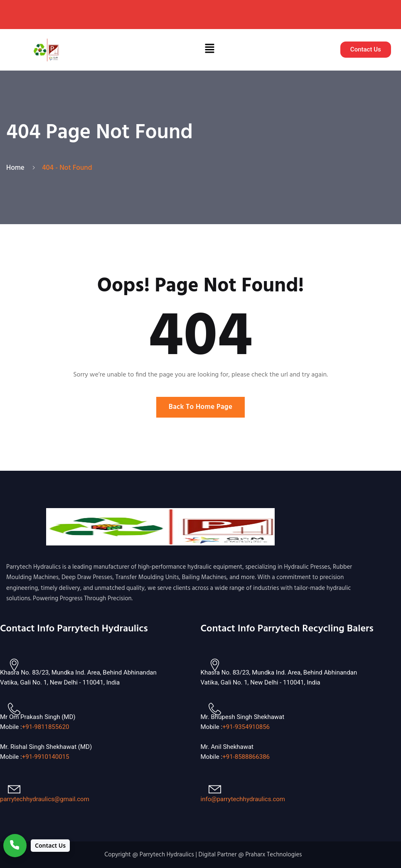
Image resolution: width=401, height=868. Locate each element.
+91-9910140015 (46, 757)
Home (17, 168)
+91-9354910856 (246, 727)
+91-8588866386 (246, 757)
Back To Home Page (201, 407)
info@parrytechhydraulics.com (243, 799)
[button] (209, 50)
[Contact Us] (37, 846)
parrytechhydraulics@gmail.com (45, 799)
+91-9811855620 (46, 727)
